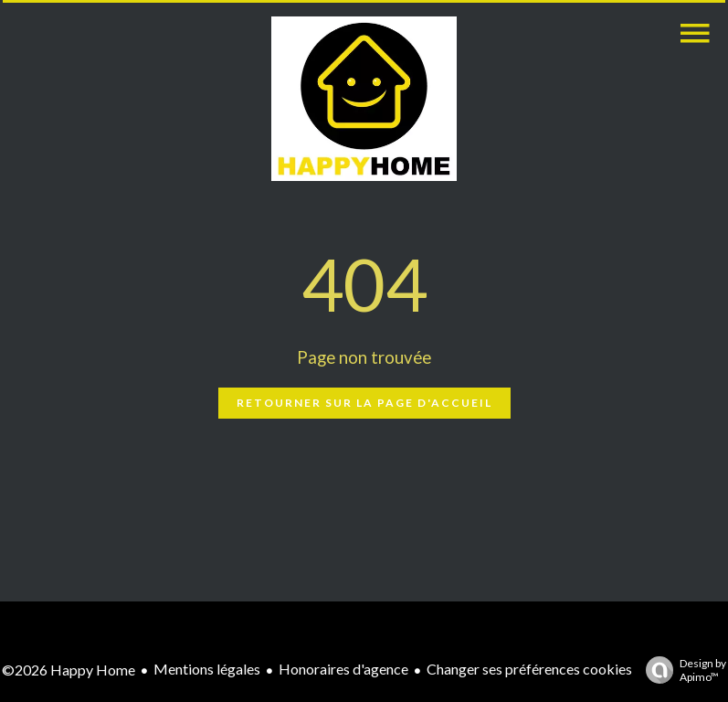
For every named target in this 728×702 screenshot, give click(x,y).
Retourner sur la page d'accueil (364, 403)
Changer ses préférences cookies (529, 669)
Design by (681, 670)
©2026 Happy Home (69, 670)
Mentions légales (207, 669)
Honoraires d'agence (343, 669)
